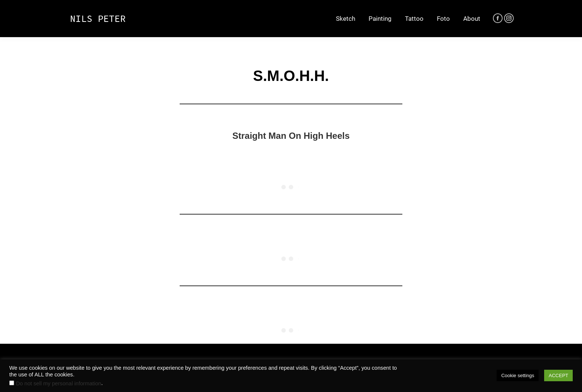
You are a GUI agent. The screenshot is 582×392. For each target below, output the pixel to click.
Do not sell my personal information (59, 383)
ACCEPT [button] (558, 375)
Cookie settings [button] (518, 375)
